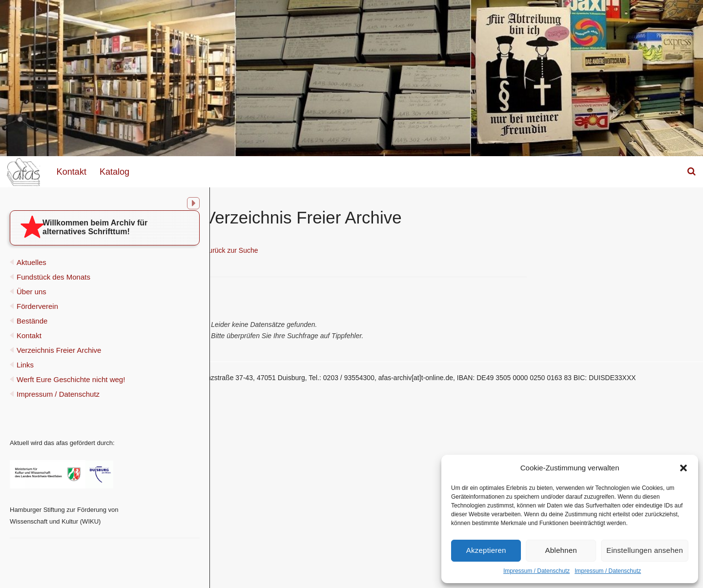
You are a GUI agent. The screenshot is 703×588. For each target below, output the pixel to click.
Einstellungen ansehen (645, 550)
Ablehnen (561, 550)
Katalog (114, 172)
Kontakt (72, 172)
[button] (683, 468)
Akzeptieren (486, 550)
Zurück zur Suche (322, 250)
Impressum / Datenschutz (537, 571)
